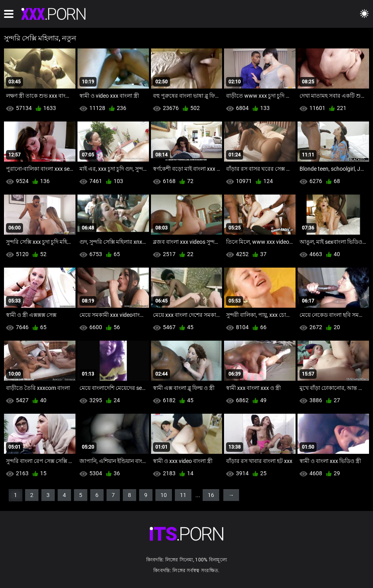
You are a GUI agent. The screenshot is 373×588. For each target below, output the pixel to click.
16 (211, 495)
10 (164, 495)
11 (183, 495)
